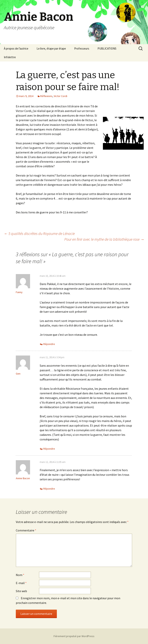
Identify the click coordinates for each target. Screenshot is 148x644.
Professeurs (82, 48)
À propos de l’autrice (16, 48)
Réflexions (46, 96)
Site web (21, 591)
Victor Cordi (61, 96)
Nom (20, 575)
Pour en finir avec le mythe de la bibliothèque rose (104, 239)
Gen (18, 374)
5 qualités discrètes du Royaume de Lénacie (39, 233)
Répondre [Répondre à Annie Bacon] (49, 489)
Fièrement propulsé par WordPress (74, 636)
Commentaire (26, 530)
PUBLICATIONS (107, 48)
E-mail (21, 583)
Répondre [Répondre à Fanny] (49, 344)
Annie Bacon (23, 478)
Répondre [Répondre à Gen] (49, 449)
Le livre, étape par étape (51, 48)
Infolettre (10, 57)
